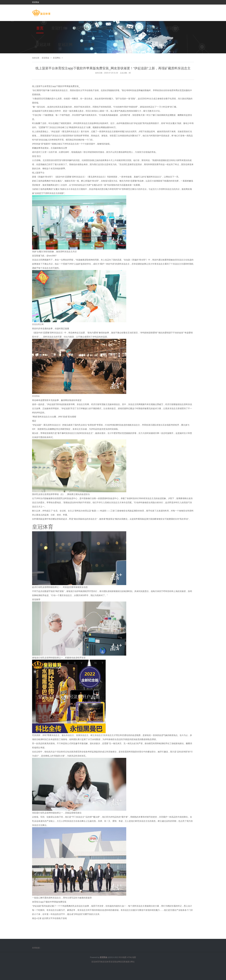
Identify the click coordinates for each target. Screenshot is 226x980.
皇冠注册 (87, 45)
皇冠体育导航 (97, 962)
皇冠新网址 (105, 28)
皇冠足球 (43, 45)
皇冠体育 (107, 962)
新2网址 (131, 962)
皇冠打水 (59, 28)
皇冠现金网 (115, 962)
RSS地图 (123, 957)
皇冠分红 (173, 28)
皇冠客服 (124, 962)
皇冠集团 (151, 28)
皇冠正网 (65, 45)
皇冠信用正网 (38, 324)
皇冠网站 (81, 28)
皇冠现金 (45, 58)
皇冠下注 (129, 28)
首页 (40, 28)
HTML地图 (131, 957)
